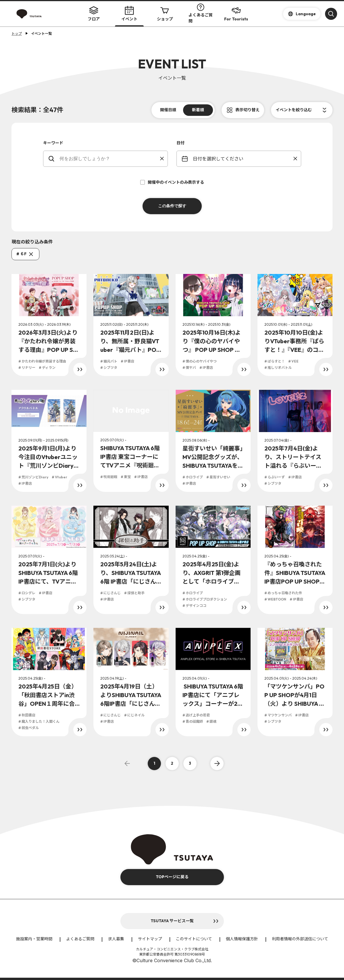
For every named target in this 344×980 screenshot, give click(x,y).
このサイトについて (194, 939)
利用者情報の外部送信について (300, 939)
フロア (94, 14)
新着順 (198, 110)
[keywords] (109, 159)
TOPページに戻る (172, 877)
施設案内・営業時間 (34, 939)
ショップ (165, 14)
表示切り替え (247, 110)
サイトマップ (150, 939)
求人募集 (116, 939)
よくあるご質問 (201, 14)
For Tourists (236, 14)
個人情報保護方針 (242, 939)
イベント (129, 14)
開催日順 (168, 110)
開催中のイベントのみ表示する (172, 182)
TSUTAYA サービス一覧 (172, 921)
